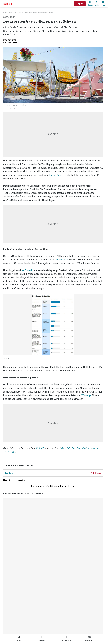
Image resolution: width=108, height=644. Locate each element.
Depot (80, 4)
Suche (90, 4)
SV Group (86, 395)
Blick (38, 448)
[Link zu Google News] (89, 638)
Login (97, 4)
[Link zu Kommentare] (66, 638)
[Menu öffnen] (103, 4)
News (11, 12)
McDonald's (62, 260)
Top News (18, 12)
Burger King (55, 175)
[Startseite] (7, 4)
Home (5, 12)
